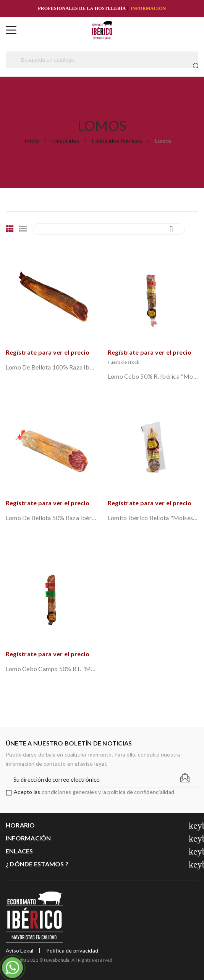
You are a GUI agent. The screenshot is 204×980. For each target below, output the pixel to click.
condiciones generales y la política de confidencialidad (108, 792)
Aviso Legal (20, 951)
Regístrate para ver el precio (48, 352)
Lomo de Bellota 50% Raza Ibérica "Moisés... (51, 518)
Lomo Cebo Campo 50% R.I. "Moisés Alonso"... (51, 669)
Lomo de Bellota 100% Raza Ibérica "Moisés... (51, 367)
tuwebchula (57, 960)
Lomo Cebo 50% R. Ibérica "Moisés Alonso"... (153, 376)
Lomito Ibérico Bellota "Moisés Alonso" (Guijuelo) (153, 518)
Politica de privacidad (72, 951)
